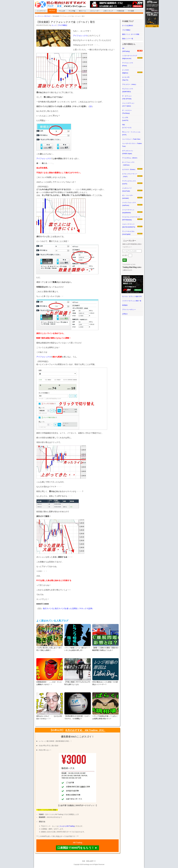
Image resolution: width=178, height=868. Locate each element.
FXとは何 (62, 11)
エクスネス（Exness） (129, 169)
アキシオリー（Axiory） (129, 84)
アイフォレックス (80, 36)
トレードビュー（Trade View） (132, 139)
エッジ (54, 25)
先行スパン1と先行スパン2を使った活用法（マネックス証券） (68, 608)
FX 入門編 (72, 11)
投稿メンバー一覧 (128, 39)
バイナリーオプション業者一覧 (132, 301)
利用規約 (125, 305)
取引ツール (82, 11)
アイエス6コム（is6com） (130, 158)
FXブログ (52, 11)
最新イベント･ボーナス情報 (131, 34)
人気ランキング (108, 11)
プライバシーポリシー (129, 310)
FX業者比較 (120, 11)
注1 (91, 106)
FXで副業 (131, 11)
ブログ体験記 (62, 25)
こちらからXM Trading (66, 826)
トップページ (41, 11)
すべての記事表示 (128, 26)
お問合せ (125, 314)
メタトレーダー (95, 11)
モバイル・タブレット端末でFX (132, 296)
